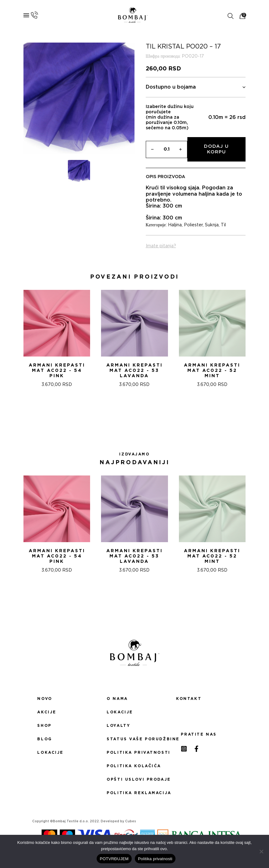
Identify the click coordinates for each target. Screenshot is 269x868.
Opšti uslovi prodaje (134, 779)
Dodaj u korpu (216, 149)
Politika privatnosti (134, 752)
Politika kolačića (134, 766)
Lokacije (50, 752)
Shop (44, 726)
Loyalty (118, 726)
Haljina (175, 225)
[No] (261, 851)
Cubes (131, 821)
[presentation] (7, 341)
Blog (45, 739)
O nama (117, 699)
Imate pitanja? (161, 246)
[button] (127, 415)
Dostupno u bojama (196, 87)
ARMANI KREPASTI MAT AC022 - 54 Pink (57, 371)
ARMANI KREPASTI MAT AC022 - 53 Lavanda (134, 371)
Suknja (212, 225)
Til (223, 225)
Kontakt (189, 699)
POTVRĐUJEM (114, 859)
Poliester (193, 225)
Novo (45, 699)
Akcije (47, 712)
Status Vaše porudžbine (134, 739)
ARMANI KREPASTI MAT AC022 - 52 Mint (212, 371)
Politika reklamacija (134, 793)
